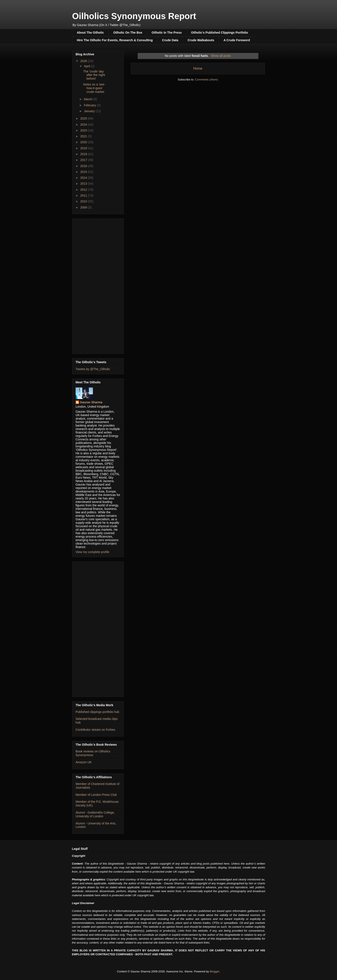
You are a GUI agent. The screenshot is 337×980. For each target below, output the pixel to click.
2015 (84, 172)
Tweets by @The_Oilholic (93, 369)
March (88, 99)
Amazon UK (84, 762)
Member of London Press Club (96, 795)
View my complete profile (92, 552)
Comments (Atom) (206, 80)
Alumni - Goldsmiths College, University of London (95, 814)
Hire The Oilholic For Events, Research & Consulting (115, 40)
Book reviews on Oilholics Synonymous (93, 753)
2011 (84, 195)
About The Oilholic (90, 33)
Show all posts (221, 56)
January (90, 111)
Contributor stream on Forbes (95, 730)
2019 (84, 148)
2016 (84, 166)
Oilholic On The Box (128, 33)
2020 (84, 142)
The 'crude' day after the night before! (94, 75)
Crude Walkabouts (201, 40)
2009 (84, 207)
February (90, 105)
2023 (84, 130)
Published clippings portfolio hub (97, 712)
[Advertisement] (98, 285)
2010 (84, 201)
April (87, 66)
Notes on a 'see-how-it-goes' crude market (94, 88)
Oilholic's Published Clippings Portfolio (220, 33)
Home (198, 68)
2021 (84, 136)
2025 (84, 118)
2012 (84, 190)
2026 (84, 61)
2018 (84, 154)
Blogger (215, 971)
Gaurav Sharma (91, 402)
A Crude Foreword (237, 40)
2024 (84, 125)
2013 (84, 184)
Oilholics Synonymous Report (134, 16)
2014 (84, 178)
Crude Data (170, 40)
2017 (84, 160)
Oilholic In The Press (167, 33)
